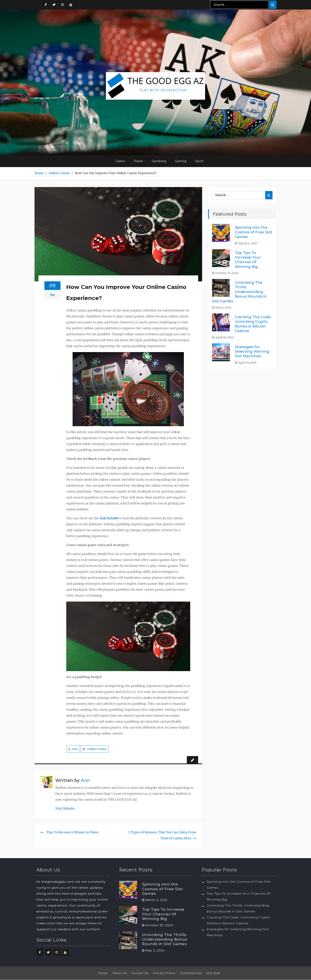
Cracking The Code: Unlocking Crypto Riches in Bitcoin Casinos (253, 324)
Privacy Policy (164, 973)
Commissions (191, 973)
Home (103, 973)
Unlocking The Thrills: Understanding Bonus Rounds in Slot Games (239, 292)
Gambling (159, 161)
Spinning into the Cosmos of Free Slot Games (253, 232)
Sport (200, 161)
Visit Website (65, 809)
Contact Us (140, 973)
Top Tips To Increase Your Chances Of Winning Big (248, 260)
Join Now (213, 973)
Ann (75, 749)
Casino (120, 161)
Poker (138, 161)
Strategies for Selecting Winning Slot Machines (252, 352)
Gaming (181, 161)
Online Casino (97, 749)
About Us (120, 973)
